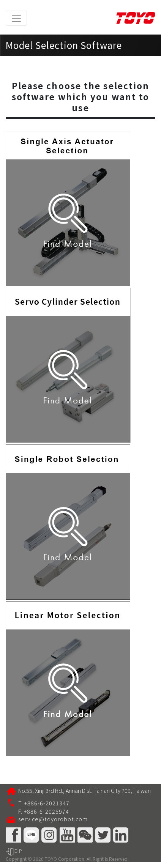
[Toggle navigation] (16, 18)
